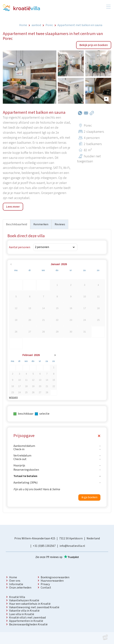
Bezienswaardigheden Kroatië (28, 624)
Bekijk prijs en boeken (94, 45)
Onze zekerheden (20, 588)
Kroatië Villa (17, 597)
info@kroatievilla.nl (72, 546)
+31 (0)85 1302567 (44, 546)
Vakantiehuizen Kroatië (24, 600)
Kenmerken (41, 224)
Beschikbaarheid (17, 224)
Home (13, 577)
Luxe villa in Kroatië (22, 614)
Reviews (60, 224)
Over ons (15, 581)
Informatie (16, 584)
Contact (46, 588)
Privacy (45, 584)
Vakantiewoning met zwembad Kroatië (34, 607)
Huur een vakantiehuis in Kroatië (30, 604)
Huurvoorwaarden (52, 581)
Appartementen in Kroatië (26, 621)
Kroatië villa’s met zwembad (27, 618)
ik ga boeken (89, 497)
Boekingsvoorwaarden (55, 577)
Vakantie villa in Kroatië (24, 611)
